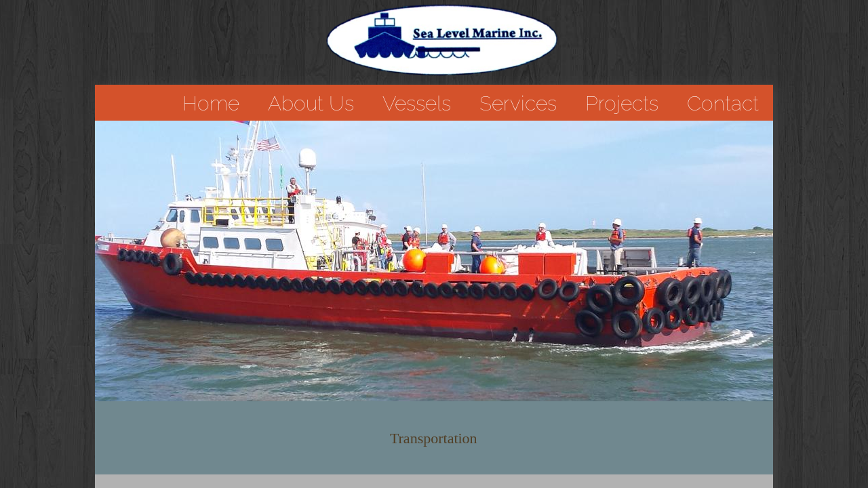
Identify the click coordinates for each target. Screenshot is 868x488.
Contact (723, 103)
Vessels (417, 103)
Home (211, 103)
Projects (622, 103)
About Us (311, 103)
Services (518, 103)
